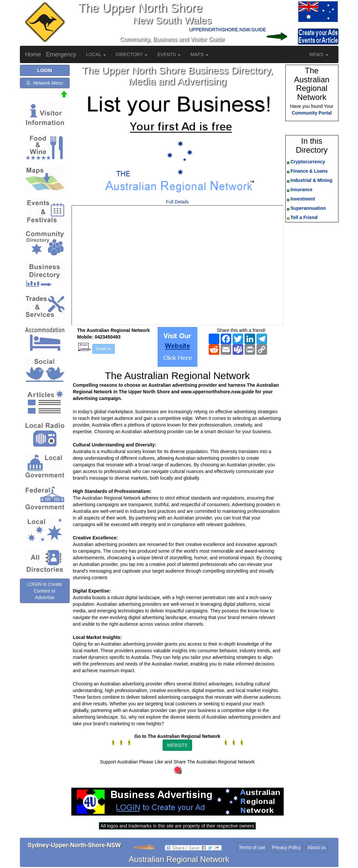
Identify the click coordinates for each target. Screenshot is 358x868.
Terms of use (252, 847)
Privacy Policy (286, 847)
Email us (104, 349)
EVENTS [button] (169, 54)
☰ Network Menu (45, 83)
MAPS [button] (199, 54)
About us (317, 847)
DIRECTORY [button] (132, 54)
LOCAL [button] (96, 54)
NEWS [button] (319, 54)
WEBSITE (177, 745)
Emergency (61, 54)
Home (33, 54)
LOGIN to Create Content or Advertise (45, 591)
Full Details (177, 202)
